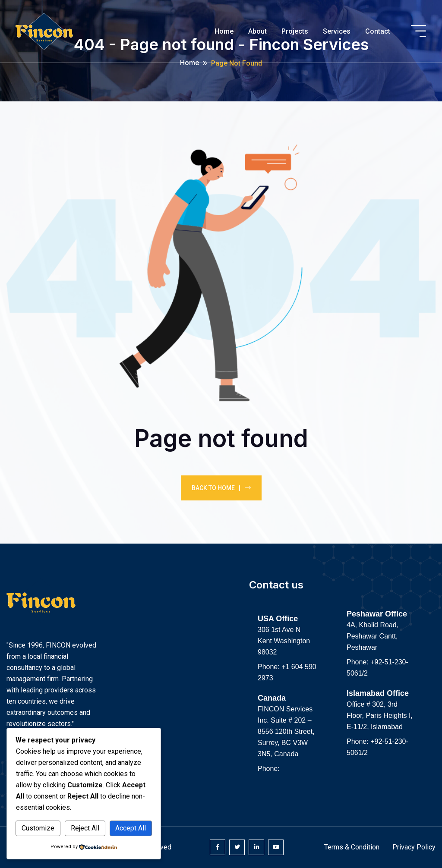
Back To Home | (221, 488)
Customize (38, 828)
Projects (295, 31)
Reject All (85, 828)
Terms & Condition (352, 847)
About (257, 31)
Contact (378, 31)
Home (224, 31)
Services (337, 31)
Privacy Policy (414, 847)
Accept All (131, 828)
